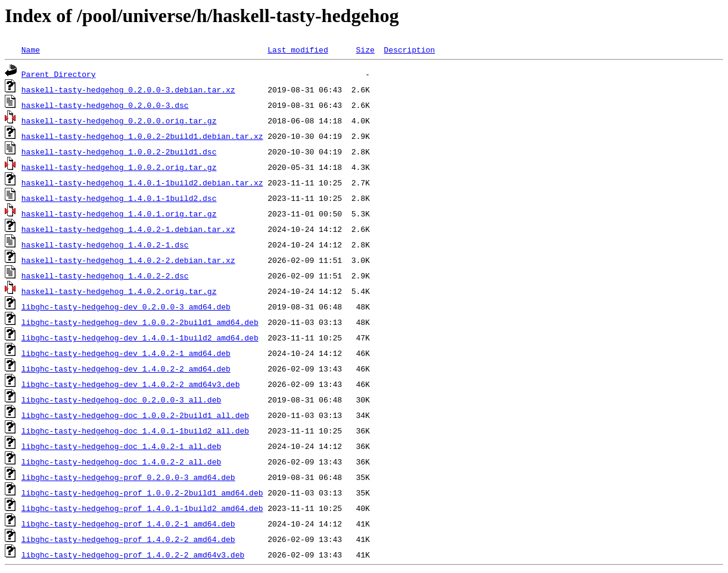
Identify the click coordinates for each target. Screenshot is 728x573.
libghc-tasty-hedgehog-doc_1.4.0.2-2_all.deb (121, 462)
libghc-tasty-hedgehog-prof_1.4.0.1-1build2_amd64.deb (142, 508)
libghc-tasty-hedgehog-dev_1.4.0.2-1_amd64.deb (126, 353)
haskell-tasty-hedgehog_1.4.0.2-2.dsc (105, 275)
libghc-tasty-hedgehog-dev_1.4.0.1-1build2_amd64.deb (140, 337)
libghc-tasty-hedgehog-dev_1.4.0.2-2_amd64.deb (126, 368)
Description (409, 49)
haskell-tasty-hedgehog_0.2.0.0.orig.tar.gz (119, 120)
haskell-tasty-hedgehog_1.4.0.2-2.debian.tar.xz (128, 260)
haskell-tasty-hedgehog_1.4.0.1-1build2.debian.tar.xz (142, 182)
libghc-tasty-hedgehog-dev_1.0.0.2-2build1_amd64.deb (140, 322)
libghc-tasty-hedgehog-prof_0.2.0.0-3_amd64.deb (128, 477)
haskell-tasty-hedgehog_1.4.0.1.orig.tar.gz (119, 213)
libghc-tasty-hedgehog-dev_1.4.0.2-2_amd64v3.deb (131, 384)
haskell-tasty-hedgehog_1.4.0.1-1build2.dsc (119, 198)
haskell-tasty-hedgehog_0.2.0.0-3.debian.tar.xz (128, 89)
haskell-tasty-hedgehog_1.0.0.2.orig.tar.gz (119, 167)
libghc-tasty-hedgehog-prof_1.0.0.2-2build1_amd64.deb (142, 493)
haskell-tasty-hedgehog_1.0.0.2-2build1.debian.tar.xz (142, 136)
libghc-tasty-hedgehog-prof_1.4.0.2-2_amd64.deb (128, 539)
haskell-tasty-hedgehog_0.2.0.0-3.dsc (105, 105)
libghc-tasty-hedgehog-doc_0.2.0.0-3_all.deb (121, 399)
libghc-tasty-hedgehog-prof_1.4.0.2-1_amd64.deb (128, 524)
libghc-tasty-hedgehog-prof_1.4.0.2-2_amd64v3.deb (133, 555)
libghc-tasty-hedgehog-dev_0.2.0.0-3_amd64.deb (126, 306)
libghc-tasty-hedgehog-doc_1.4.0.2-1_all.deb (121, 446)
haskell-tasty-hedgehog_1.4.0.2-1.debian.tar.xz (128, 229)
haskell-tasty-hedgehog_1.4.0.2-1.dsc (105, 244)
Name (31, 49)
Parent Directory (59, 74)
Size (365, 49)
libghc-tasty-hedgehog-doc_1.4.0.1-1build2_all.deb (135, 430)
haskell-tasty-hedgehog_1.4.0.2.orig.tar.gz (119, 291)
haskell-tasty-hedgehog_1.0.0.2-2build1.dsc (119, 151)
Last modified (298, 49)
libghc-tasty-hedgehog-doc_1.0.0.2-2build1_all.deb (135, 415)
